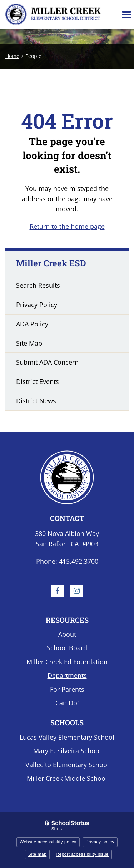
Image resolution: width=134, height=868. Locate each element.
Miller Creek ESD (51, 263)
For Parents (67, 689)
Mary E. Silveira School (67, 751)
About (67, 634)
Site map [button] (37, 854)
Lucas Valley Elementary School (67, 737)
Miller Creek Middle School (67, 778)
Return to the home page (67, 226)
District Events (38, 381)
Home (12, 56)
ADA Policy (32, 324)
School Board (67, 648)
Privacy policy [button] (100, 842)
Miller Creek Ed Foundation (67, 662)
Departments (67, 675)
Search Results (38, 285)
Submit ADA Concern (47, 362)
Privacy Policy (37, 305)
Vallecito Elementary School (67, 765)
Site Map (29, 343)
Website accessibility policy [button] (48, 842)
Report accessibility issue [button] (82, 854)
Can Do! (67, 703)
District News (36, 401)
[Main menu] (126, 14)
